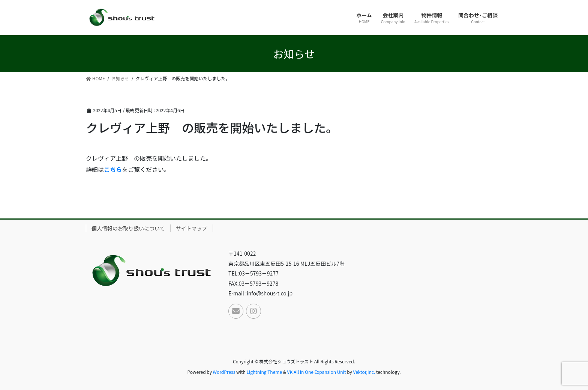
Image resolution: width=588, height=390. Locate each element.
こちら (113, 169)
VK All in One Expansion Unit (317, 372)
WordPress (224, 372)
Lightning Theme (264, 372)
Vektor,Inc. (364, 372)
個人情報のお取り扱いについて (128, 228)
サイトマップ (192, 228)
